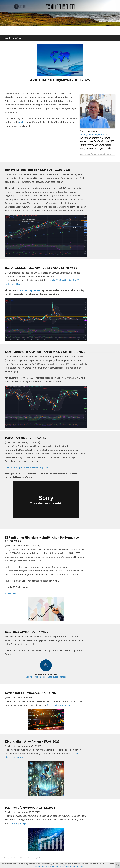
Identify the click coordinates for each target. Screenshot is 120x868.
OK (82, 866)
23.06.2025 (11, 593)
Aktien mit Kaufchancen (59, 705)
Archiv (22, 122)
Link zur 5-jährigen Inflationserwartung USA (26, 467)
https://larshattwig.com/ (92, 134)
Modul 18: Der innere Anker (12, 38)
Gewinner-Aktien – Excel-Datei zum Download (46, 677)
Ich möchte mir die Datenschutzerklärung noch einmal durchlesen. (56, 866)
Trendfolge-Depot (19, 823)
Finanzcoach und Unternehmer (101, 154)
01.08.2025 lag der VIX (29, 290)
